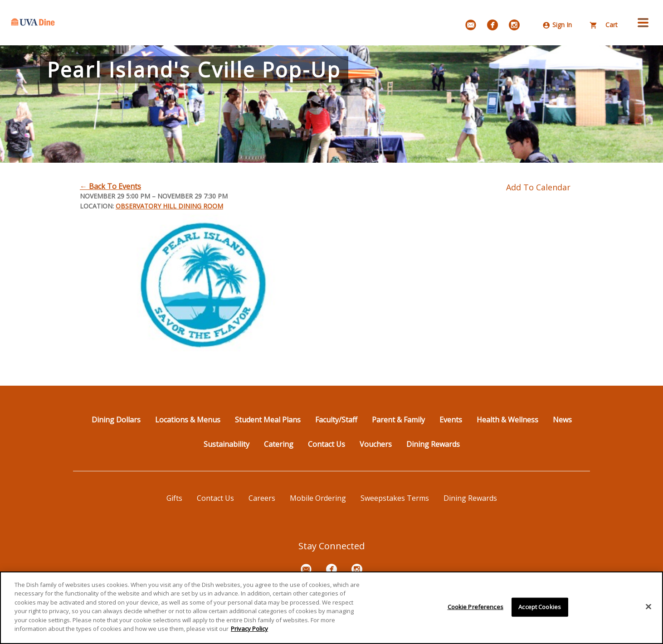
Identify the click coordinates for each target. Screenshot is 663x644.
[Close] (648, 607)
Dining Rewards (433, 444)
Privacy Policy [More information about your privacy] (249, 629)
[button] (643, 23)
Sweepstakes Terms (395, 498)
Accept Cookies (540, 607)
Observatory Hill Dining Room (169, 206)
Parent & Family (398, 420)
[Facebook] (492, 25)
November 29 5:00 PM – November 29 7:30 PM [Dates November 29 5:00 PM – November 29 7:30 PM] (154, 196)
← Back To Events (110, 186)
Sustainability (227, 444)
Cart (604, 25)
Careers (262, 498)
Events (451, 420)
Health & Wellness (507, 420)
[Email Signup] (471, 25)
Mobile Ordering (318, 498)
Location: (97, 206)
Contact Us (327, 444)
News (562, 420)
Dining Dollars (116, 420)
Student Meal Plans (268, 420)
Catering (279, 444)
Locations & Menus (188, 420)
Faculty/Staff (336, 420)
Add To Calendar (538, 187)
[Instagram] (514, 25)
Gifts (174, 498)
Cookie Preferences (475, 607)
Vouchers (376, 444)
